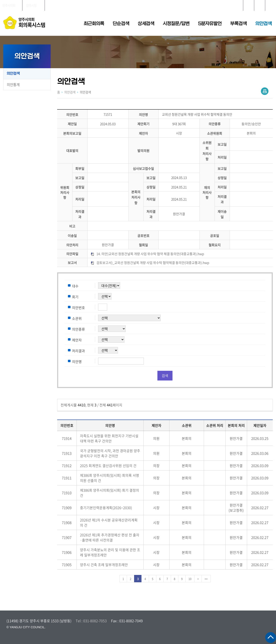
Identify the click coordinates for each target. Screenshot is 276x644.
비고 (72, 226)
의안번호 (72, 114)
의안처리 (72, 245)
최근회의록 (94, 24)
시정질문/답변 (176, 24)
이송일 (72, 236)
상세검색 (146, 24)
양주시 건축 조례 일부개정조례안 (104, 565)
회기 (75, 297)
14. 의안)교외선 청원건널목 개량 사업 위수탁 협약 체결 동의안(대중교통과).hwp (150, 254)
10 (190, 579)
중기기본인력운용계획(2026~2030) (106, 508)
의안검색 (263, 24)
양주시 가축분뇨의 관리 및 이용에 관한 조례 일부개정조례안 (110, 552)
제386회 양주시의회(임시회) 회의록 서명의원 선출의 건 (110, 478)
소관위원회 (215, 133)
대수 (75, 286)
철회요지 (215, 245)
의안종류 (215, 124)
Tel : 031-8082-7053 (91, 621)
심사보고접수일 (143, 168)
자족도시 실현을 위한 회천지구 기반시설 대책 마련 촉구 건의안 (109, 438)
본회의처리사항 (136, 197)
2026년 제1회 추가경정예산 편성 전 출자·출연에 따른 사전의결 (110, 537)
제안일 (72, 124)
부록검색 (238, 24)
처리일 (222, 157)
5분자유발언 (210, 24)
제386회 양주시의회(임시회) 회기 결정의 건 (110, 493)
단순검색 (121, 24)
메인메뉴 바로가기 (138, 0)
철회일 (143, 245)
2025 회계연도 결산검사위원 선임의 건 (108, 466)
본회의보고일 (72, 133)
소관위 (77, 318)
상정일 (222, 178)
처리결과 (78, 350)
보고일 (222, 144)
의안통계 (13, 85)
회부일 (80, 168)
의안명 (143, 114)
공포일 (215, 236)
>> (206, 579)
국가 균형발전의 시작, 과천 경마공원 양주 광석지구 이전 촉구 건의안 (110, 453)
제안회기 (143, 124)
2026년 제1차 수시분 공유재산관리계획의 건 (109, 522)
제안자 (143, 133)
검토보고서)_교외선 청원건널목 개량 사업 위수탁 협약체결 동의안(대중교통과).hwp (153, 263)
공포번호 (143, 236)
